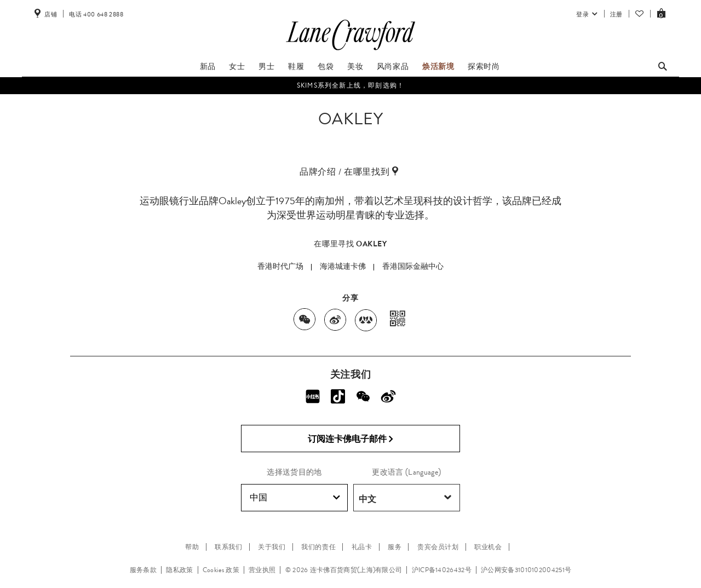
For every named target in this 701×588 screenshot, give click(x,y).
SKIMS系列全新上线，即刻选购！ (350, 85)
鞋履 (296, 66)
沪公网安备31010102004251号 (526, 570)
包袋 (326, 66)
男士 (266, 66)
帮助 (192, 547)
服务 (395, 547)
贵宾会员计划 (438, 547)
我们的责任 (318, 547)
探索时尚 (484, 66)
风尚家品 (393, 66)
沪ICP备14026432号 (442, 570)
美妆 (355, 66)
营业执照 (262, 570)
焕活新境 (438, 66)
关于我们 (272, 547)
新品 (208, 66)
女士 (237, 66)
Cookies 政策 (221, 570)
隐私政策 (179, 570)
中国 (295, 498)
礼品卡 (362, 547)
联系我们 (228, 547)
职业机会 (488, 547)
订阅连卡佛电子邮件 (351, 439)
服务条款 (143, 570)
